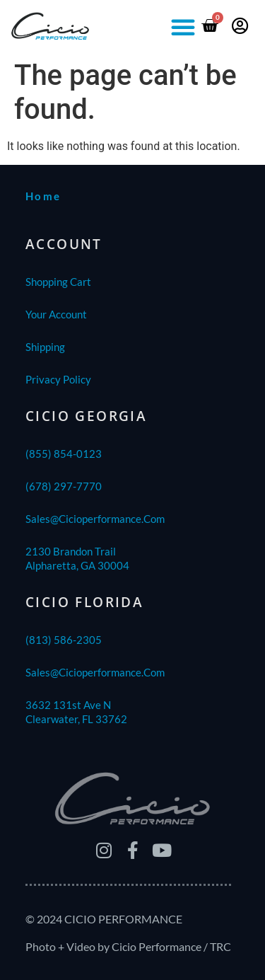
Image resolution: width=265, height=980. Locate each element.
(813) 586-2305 (64, 640)
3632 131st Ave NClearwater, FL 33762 (76, 712)
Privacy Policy (58, 379)
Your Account (56, 314)
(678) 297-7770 (64, 486)
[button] (183, 27)
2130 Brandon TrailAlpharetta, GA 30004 (77, 558)
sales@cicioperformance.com (95, 519)
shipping (45, 347)
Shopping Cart (58, 282)
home (43, 196)
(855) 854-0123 (64, 454)
